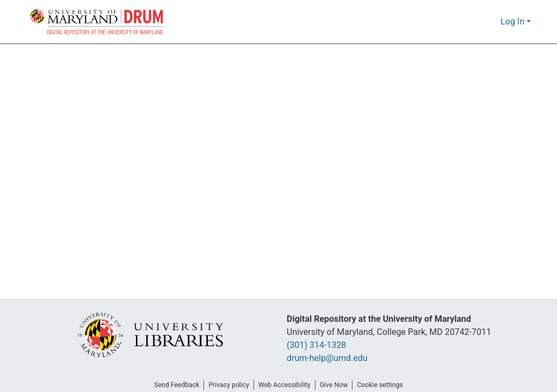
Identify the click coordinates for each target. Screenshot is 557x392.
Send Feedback (170, 385)
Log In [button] (514, 22)
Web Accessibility (285, 385)
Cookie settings (387, 385)
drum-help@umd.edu (326, 358)
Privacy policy (226, 385)
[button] (97, 22)
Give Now (338, 385)
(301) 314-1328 (320, 345)
